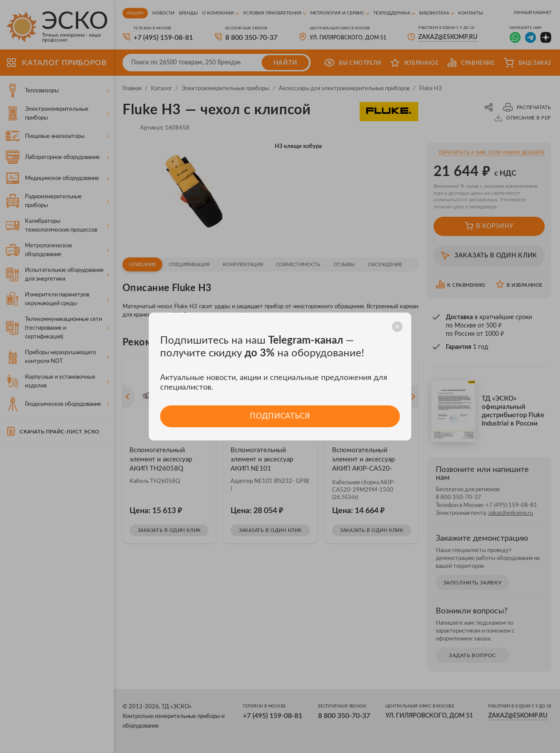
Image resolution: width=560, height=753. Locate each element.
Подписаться (280, 416)
